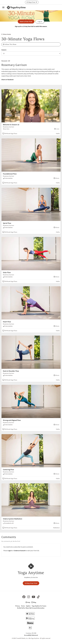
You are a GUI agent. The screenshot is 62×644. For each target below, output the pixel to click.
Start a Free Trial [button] (26, 21)
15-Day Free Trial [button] (31, 583)
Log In (10, 551)
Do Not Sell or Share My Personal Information (31, 608)
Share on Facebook (7, 80)
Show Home (6, 34)
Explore (28, 606)
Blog (34, 602)
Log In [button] (40, 21)
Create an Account (20, 551)
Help (28, 602)
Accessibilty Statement (31, 635)
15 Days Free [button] (32, 2)
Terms (23, 606)
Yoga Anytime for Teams (39, 606)
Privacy (18, 606)
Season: (4, 50)
